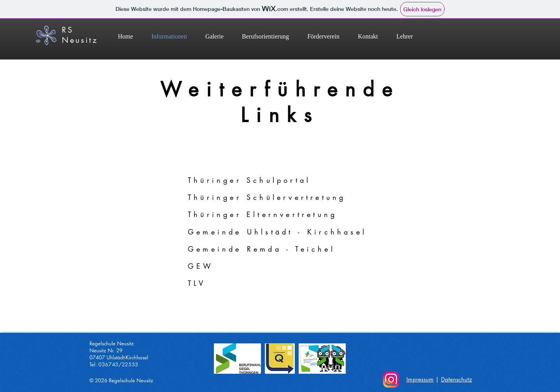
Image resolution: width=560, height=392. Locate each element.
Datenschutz (457, 379)
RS (68, 30)
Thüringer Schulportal (249, 180)
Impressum (420, 379)
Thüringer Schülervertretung (267, 197)
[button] (265, 36)
